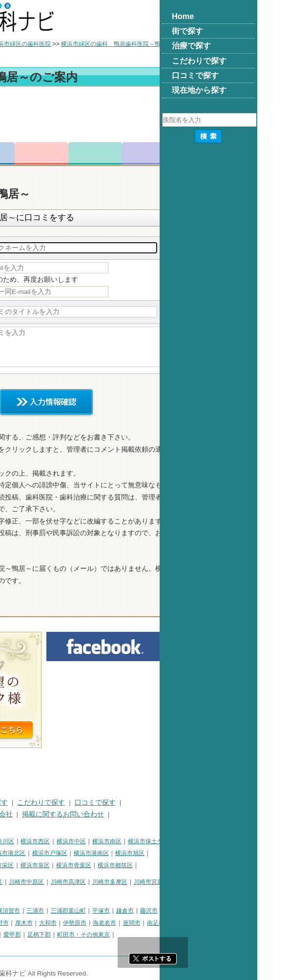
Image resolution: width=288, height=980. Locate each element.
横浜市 (14, 841)
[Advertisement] (144, 116)
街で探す (48, 803)
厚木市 (122, 923)
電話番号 (85, 153)
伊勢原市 (172, 923)
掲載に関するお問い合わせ (161, 814)
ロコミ (193, 153)
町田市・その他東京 (181, 935)
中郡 (59, 935)
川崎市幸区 (85, 882)
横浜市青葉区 (171, 865)
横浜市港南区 (189, 853)
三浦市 (133, 911)
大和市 (145, 923)
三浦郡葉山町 (166, 911)
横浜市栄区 (97, 865)
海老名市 (202, 923)
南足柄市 (256, 923)
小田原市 (17, 923)
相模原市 (76, 911)
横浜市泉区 (133, 865)
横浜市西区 (133, 841)
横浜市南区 (205, 841)
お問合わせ (139, 153)
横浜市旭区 (227, 853)
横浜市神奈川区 (91, 841)
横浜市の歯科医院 (56, 44)
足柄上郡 (83, 935)
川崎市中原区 (124, 882)
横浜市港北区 (105, 853)
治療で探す (88, 803)
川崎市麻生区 (22, 894)
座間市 (229, 923)
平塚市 (199, 911)
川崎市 (14, 882)
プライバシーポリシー (39, 814)
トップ (14, 44)
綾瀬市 (14, 935)
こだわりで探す (139, 803)
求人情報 (247, 153)
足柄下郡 (137, 935)
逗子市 (73, 923)
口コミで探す (193, 803)
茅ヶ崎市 (46, 923)
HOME (15, 803)
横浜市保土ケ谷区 (249, 841)
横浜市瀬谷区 (58, 865)
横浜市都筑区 (213, 865)
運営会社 (97, 814)
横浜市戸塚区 (147, 853)
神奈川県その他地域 (31, 911)
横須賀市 (106, 911)
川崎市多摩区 (207, 882)
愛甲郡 (110, 935)
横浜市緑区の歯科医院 (119, 44)
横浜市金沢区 (64, 853)
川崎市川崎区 (47, 882)
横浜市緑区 (20, 865)
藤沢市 (247, 911)
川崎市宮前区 (249, 882)
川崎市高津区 (166, 882)
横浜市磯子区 (22, 853)
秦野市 (98, 923)
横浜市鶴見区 (47, 841)
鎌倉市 (223, 911)
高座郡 (38, 935)
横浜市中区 (169, 841)
